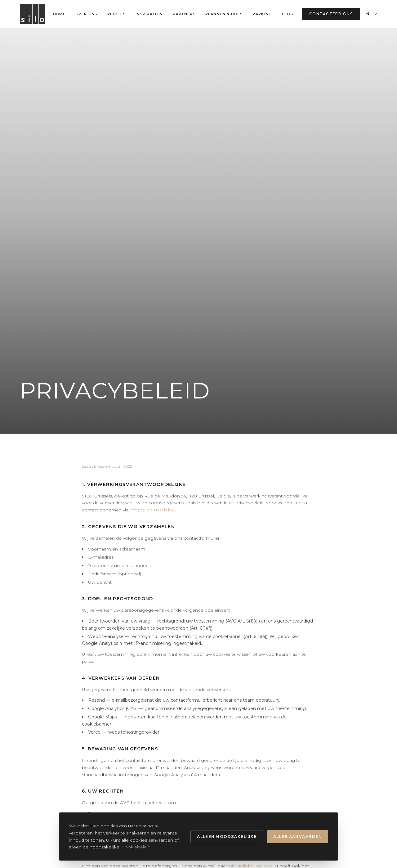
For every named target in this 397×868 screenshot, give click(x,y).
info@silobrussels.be (152, 510)
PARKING (262, 14)
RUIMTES (116, 14)
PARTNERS (184, 14)
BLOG (288, 14)
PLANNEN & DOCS (224, 14)
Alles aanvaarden (298, 837)
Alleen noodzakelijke (227, 837)
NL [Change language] (372, 14)
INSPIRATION (149, 14)
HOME (59, 14)
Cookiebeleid (136, 847)
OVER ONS (86, 14)
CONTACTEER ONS (331, 14)
